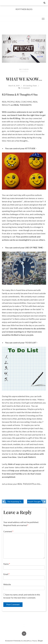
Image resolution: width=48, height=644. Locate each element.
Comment (8, 531)
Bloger (40, 641)
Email (6, 574)
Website (7, 584)
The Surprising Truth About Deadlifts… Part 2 (15, 502)
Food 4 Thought (34, 502)
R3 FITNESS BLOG (24, 9)
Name (7, 564)
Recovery (24, 69)
